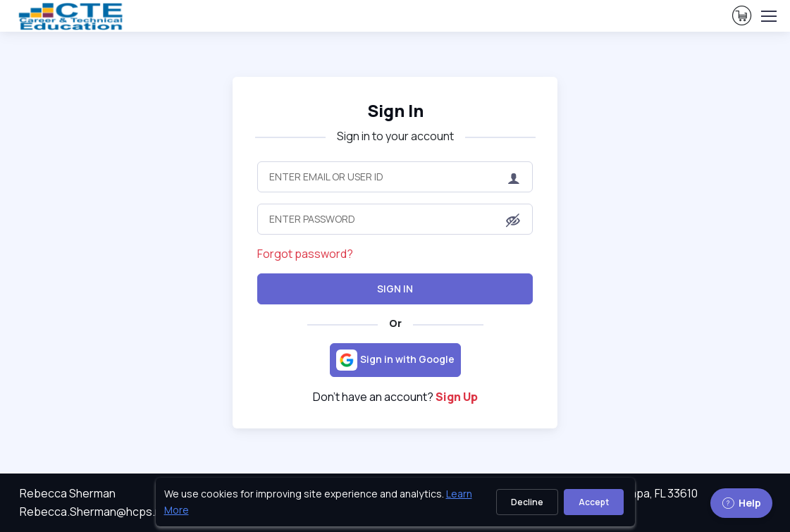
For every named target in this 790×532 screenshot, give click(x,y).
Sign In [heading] (395, 111)
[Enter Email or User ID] (395, 177)
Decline (527, 502)
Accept (594, 502)
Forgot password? (305, 254)
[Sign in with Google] (395, 360)
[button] (513, 221)
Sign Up (457, 397)
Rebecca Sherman (68, 493)
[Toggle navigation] (768, 16)
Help (741, 503)
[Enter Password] (395, 219)
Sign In (395, 289)
